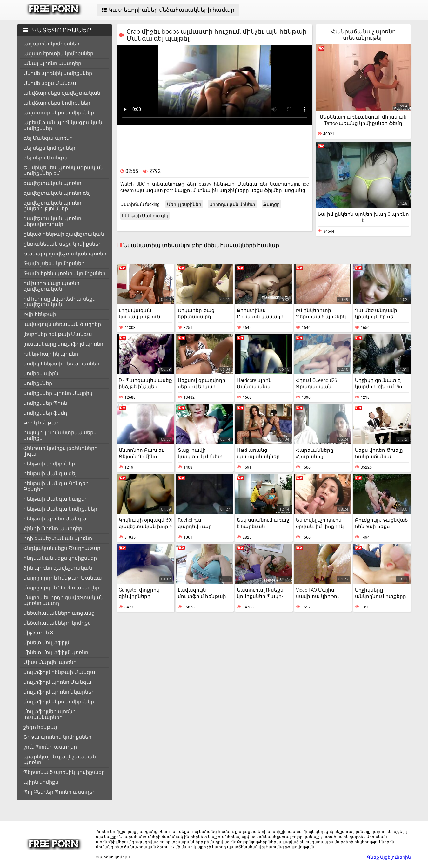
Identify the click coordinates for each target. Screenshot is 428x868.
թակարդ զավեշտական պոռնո (65, 254)
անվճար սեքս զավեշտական (62, 93)
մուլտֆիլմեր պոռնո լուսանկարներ (50, 714)
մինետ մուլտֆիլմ (46, 643)
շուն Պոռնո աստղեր (50, 747)
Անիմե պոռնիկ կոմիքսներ (58, 73)
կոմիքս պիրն (41, 373)
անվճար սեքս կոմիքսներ (57, 103)
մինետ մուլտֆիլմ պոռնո (56, 652)
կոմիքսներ (38, 383)
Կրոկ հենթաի (42, 423)
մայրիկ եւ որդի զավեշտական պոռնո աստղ (64, 600)
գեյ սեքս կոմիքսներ (49, 148)
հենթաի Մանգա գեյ (50, 474)
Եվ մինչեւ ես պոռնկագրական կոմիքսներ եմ (64, 170)
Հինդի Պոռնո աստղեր (53, 529)
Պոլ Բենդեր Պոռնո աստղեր (60, 792)
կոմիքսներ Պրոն (45, 403)
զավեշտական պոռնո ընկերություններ (52, 206)
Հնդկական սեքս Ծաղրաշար (62, 548)
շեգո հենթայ (40, 727)
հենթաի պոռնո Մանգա (55, 519)
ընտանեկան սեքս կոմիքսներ (63, 244)
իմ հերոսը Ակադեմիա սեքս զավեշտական (60, 302)
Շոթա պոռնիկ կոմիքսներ (57, 737)
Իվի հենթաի (40, 314)
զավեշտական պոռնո (52, 183)
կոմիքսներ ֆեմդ (45, 413)
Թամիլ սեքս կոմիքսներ (54, 264)
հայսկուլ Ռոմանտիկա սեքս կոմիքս (60, 435)
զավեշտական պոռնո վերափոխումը (52, 221)
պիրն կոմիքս (41, 782)
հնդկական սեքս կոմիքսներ (60, 558)
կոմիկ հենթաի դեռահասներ (61, 364)
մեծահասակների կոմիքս (57, 623)
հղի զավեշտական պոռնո (58, 538)
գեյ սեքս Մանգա (46, 158)
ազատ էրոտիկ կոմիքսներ (58, 54)
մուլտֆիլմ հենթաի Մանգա (59, 672)
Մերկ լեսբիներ (184, 204)
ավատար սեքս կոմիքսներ (59, 113)
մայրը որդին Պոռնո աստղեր (61, 588)
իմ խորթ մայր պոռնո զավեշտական (51, 286)
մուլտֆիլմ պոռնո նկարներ (59, 692)
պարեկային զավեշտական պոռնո (60, 759)
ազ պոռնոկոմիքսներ (51, 44)
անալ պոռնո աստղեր (52, 63)
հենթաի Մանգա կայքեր (56, 499)
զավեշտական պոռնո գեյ (57, 193)
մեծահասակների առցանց (59, 613)
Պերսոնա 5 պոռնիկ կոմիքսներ (64, 772)
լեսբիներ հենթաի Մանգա (58, 334)
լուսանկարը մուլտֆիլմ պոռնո (63, 344)
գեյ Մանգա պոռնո (48, 138)
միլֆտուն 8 (38, 633)
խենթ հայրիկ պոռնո (51, 354)
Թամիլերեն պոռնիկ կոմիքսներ (64, 273)
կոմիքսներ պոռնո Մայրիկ (58, 393)
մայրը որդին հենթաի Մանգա (63, 578)
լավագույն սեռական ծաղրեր (62, 324)
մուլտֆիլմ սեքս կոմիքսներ (59, 702)
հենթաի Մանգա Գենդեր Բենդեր (56, 486)
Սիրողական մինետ (232, 204)
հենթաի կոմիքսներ (49, 464)
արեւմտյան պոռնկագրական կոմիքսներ (63, 125)
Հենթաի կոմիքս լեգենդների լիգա (60, 451)
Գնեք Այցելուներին (389, 857)
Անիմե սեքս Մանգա (50, 83)
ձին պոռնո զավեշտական (58, 568)
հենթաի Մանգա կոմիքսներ (60, 509)
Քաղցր (271, 204)
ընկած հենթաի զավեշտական (64, 234)
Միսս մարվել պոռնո (50, 662)
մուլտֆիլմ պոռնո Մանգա (57, 682)
